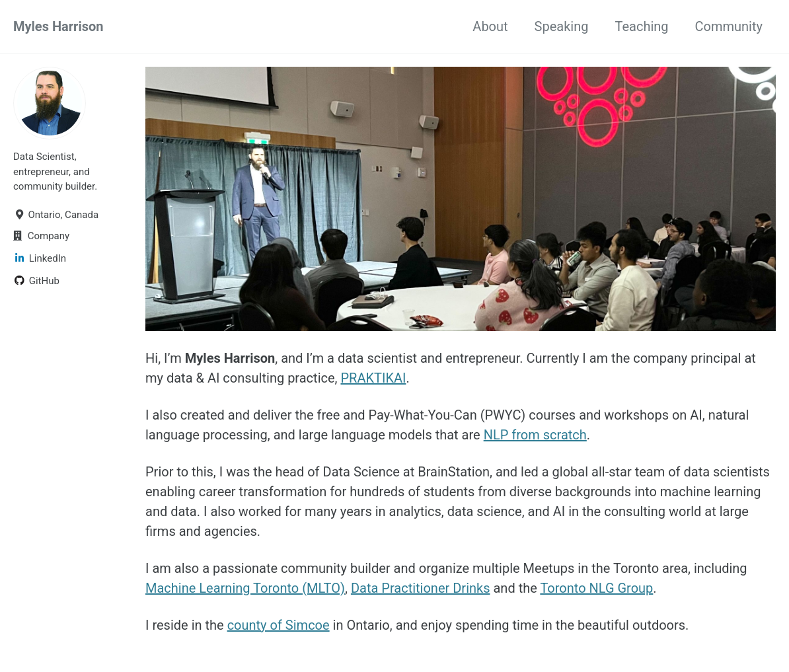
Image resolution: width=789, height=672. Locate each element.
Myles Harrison (58, 26)
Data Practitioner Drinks (421, 588)
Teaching (641, 26)
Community (729, 26)
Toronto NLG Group (596, 588)
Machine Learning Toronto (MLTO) (245, 588)
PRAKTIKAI (373, 378)
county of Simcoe (279, 625)
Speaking (562, 26)
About (490, 26)
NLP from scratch (535, 435)
